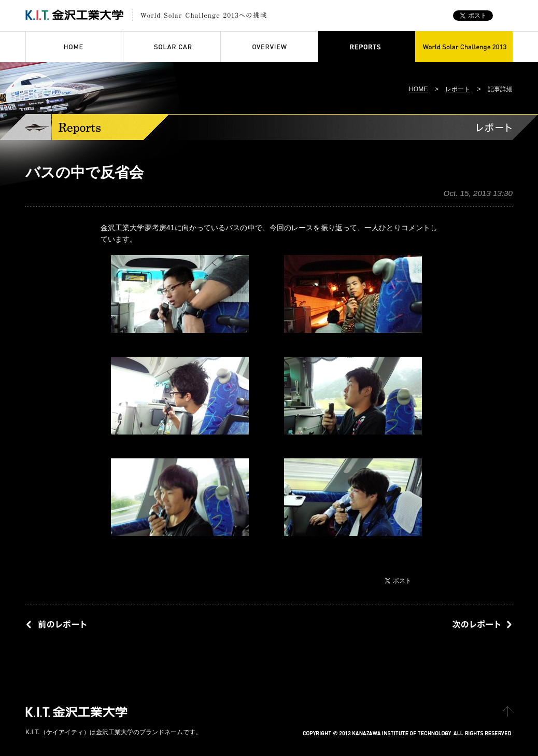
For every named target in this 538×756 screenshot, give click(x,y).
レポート (458, 89)
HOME (418, 89)
